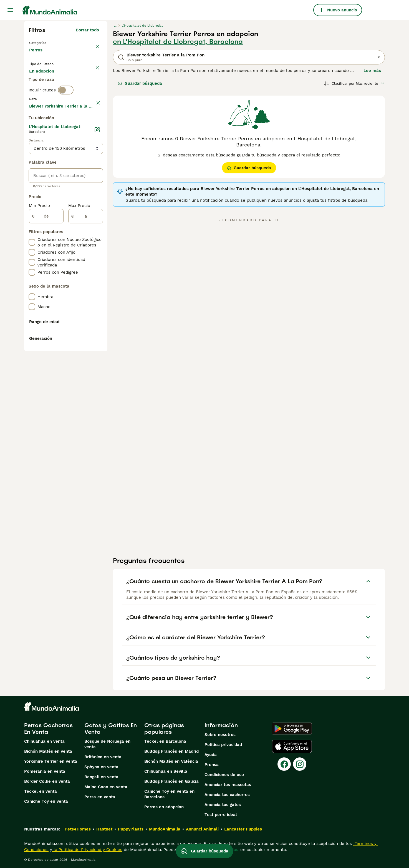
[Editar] (97, 282)
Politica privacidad (223, 745)
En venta (43, 81)
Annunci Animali (202, 829)
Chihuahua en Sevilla (166, 771)
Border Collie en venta (47, 781)
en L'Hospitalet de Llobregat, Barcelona (178, 42)
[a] (86, 368)
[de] (46, 368)
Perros (37, 56)
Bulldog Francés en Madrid (171, 751)
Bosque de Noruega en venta (107, 744)
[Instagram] (300, 764)
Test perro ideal (221, 815)
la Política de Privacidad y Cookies (87, 850)
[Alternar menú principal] (10, 10)
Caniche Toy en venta (46, 801)
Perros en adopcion (164, 807)
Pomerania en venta (45, 771)
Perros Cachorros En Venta (48, 729)
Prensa (212, 765)
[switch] (66, 116)
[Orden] (354, 83)
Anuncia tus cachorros (227, 795)
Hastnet (104, 829)
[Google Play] (292, 729)
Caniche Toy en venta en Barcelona (169, 794)
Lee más (372, 71)
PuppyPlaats (131, 829)
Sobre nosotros (220, 735)
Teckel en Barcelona (165, 741)
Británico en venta (103, 757)
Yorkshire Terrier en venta (51, 761)
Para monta (46, 94)
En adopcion (76, 81)
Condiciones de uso (224, 775)
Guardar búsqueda (140, 83)
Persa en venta (100, 797)
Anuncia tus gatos (223, 805)
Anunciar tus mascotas (228, 785)
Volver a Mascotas (49, 42)
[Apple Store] (292, 746)
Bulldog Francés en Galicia (171, 781)
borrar (93, 127)
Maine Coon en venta (106, 787)
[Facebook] (284, 764)
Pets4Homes (78, 829)
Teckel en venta (41, 791)
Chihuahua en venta (44, 741)
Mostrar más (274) (80, 257)
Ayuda (211, 755)
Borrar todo (87, 30)
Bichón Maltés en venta (48, 751)
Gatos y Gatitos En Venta (111, 729)
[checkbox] (32, 156)
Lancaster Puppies (243, 829)
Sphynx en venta (101, 767)
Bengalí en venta (101, 777)
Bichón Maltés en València (171, 761)
